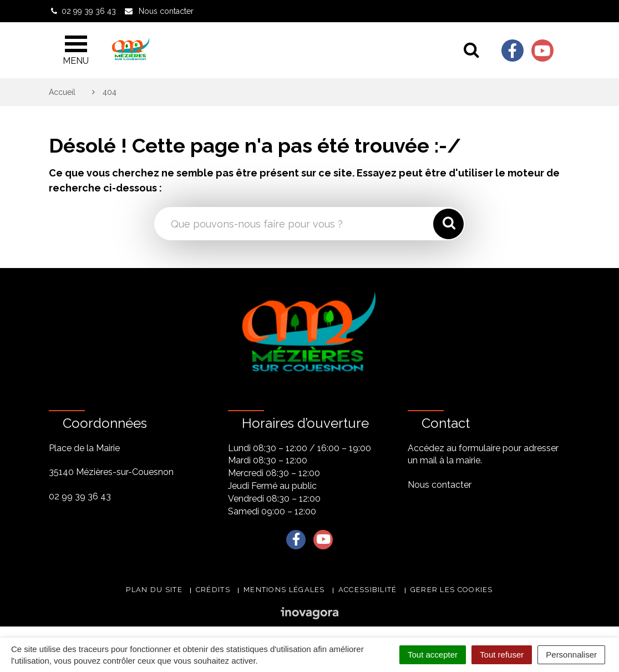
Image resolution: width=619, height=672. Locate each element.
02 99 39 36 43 (80, 496)
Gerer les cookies (452, 590)
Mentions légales (284, 590)
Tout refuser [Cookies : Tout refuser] (502, 655)
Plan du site (154, 590)
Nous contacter (440, 485)
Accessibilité (368, 590)
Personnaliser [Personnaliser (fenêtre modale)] (571, 655)
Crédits (213, 590)
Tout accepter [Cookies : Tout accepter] (433, 655)
